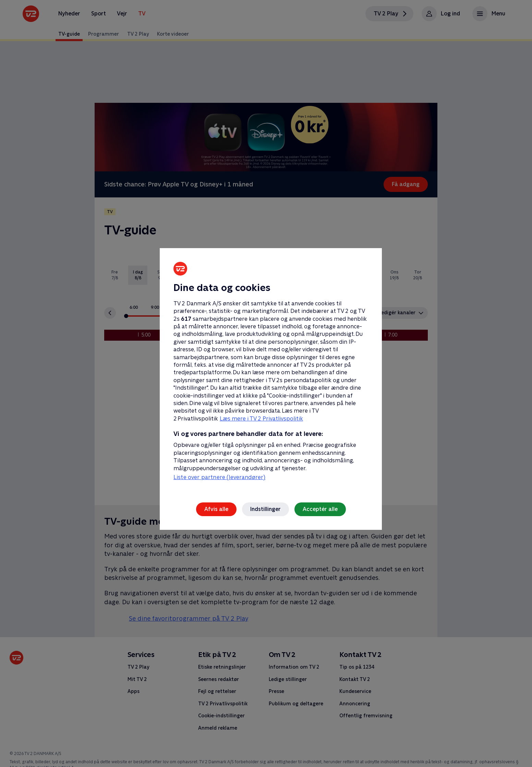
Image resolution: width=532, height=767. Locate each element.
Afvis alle (216, 509)
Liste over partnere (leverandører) (219, 477)
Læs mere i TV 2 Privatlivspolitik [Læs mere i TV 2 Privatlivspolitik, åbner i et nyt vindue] (261, 419)
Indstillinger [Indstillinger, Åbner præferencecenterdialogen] (265, 509)
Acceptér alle (320, 509)
